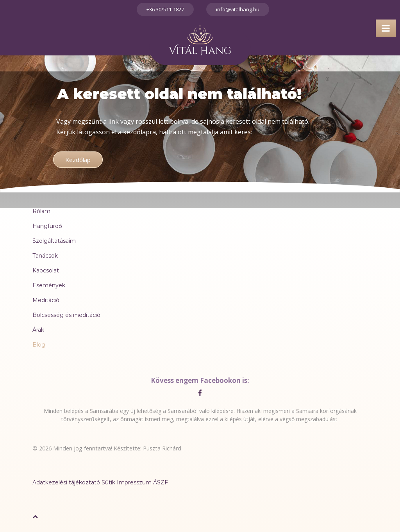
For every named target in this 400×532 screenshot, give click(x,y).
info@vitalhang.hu (238, 9)
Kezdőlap (78, 160)
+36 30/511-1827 (165, 9)
